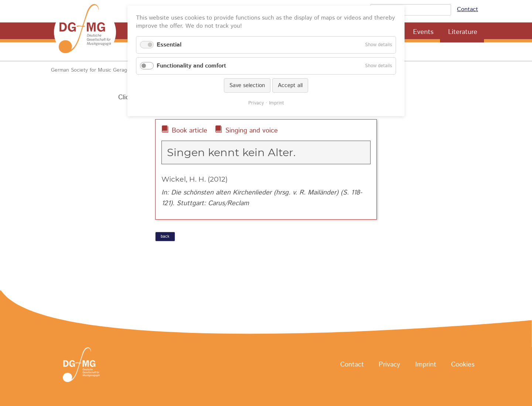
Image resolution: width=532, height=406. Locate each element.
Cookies (463, 365)
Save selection (247, 85)
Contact (468, 9)
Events (423, 32)
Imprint (426, 365)
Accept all (290, 85)
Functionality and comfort (191, 66)
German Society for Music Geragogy (93, 70)
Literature (463, 32)
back (165, 237)
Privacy (389, 365)
